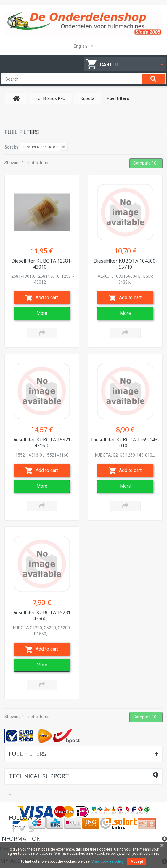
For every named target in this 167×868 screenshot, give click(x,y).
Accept (137, 861)
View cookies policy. (108, 861)
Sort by (11, 147)
